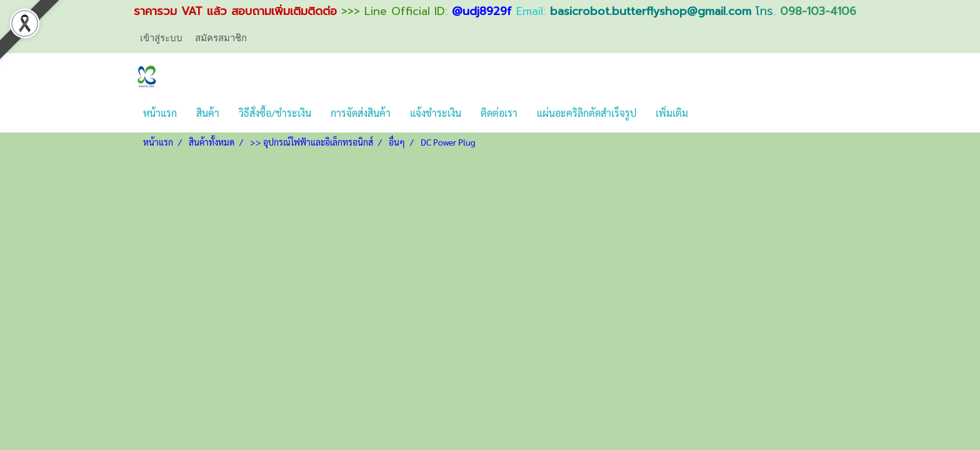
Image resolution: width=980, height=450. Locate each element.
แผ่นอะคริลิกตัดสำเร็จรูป (587, 113)
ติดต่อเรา (499, 113)
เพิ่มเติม (672, 113)
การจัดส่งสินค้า (361, 113)
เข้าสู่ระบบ (161, 37)
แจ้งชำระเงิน (436, 113)
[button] (709, 113)
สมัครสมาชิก (221, 37)
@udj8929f (482, 11)
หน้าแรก (160, 113)
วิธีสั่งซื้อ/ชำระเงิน (275, 113)
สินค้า (208, 113)
